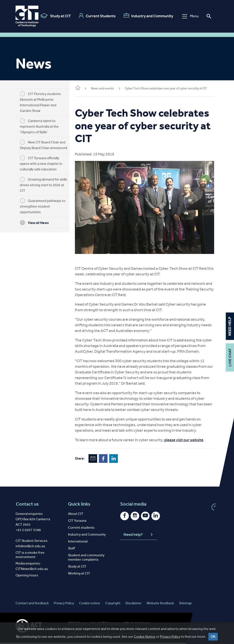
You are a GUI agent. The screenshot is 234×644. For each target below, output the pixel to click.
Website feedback (160, 604)
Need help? (139, 536)
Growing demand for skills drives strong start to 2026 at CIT (47, 185)
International (78, 543)
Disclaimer (134, 604)
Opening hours (27, 577)
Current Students (96, 16)
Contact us (27, 505)
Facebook (110, 460)
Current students (81, 529)
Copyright (113, 604)
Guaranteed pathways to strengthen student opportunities (46, 206)
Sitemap (185, 604)
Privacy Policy (64, 604)
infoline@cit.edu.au (30, 547)
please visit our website (190, 441)
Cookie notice (90, 604)
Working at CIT (79, 575)
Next (208, 205)
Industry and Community (147, 16)
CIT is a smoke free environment (30, 556)
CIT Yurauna (77, 522)
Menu (189, 16)
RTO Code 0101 (111, 624)
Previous (88, 205)
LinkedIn (120, 460)
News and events (109, 88)
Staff (71, 550)
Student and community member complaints (86, 559)
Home (84, 88)
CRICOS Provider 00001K (84, 624)
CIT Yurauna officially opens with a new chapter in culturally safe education (44, 163)
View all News (38, 223)
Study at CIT (54, 16)
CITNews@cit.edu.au (32, 570)
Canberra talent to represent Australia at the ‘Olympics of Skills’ (43, 126)
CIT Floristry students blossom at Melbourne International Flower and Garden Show (44, 102)
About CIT (76, 515)
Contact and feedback (32, 604)
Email (99, 460)
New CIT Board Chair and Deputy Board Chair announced (47, 145)
